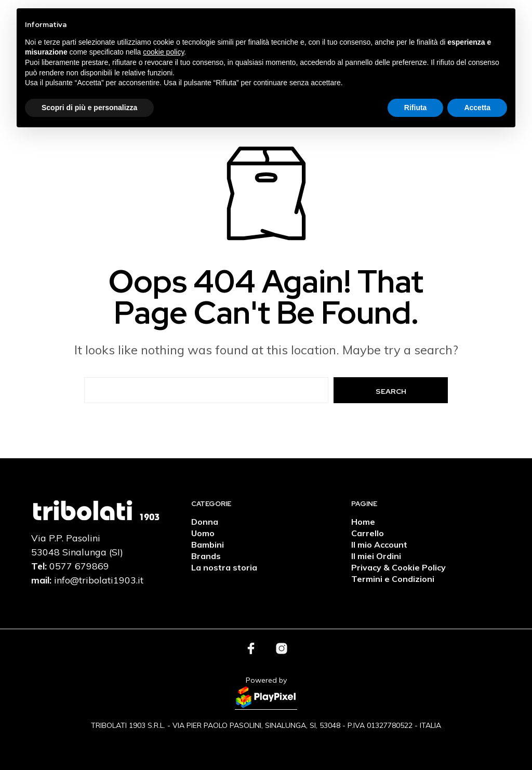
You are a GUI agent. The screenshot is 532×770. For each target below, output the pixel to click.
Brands (206, 556)
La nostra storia (224, 567)
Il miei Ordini (376, 556)
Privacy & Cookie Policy (398, 567)
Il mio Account (379, 545)
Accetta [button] (477, 108)
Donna (205, 522)
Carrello (368, 533)
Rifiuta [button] (416, 108)
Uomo (203, 533)
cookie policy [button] (163, 52)
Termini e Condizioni (393, 579)
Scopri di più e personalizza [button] (89, 108)
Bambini (208, 545)
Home (363, 522)
